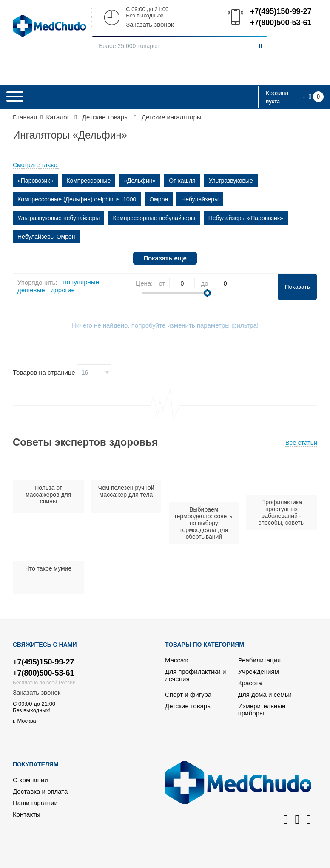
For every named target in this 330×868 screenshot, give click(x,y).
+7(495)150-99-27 (280, 11)
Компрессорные (88, 181)
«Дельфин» (140, 181)
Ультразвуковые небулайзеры (58, 218)
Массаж (176, 660)
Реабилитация (259, 660)
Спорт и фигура (188, 694)
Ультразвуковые (231, 181)
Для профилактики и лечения (195, 675)
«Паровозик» (35, 181)
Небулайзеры (200, 199)
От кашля (182, 181)
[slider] (207, 293)
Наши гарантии (35, 803)
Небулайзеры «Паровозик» (246, 218)
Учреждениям (259, 671)
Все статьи (301, 442)
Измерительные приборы (262, 710)
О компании (30, 780)
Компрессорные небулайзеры (154, 218)
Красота (250, 683)
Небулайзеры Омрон (46, 237)
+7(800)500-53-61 (280, 23)
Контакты (27, 814)
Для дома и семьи (265, 694)
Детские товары (188, 706)
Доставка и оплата (40, 791)
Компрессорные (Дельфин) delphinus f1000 (77, 199)
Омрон (159, 199)
